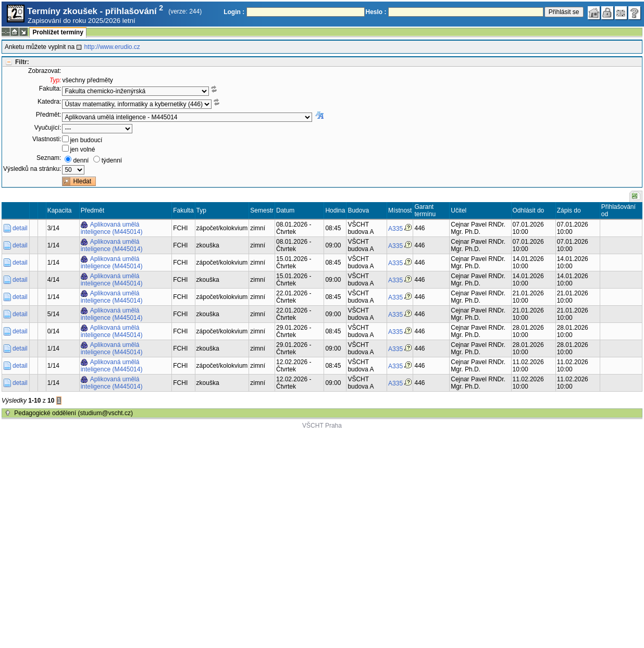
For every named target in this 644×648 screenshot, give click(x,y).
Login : (234, 12)
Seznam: (49, 158)
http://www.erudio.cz (112, 47)
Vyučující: (48, 128)
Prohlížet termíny (58, 32)
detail (20, 228)
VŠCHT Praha (322, 426)
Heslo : (376, 12)
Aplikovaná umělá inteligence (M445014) (112, 228)
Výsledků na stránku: (32, 169)
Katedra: (49, 102)
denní (81, 160)
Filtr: (22, 62)
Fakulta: (50, 89)
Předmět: (49, 115)
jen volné (82, 149)
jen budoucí (86, 140)
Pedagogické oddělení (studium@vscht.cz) (73, 413)
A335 (395, 229)
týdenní (112, 160)
